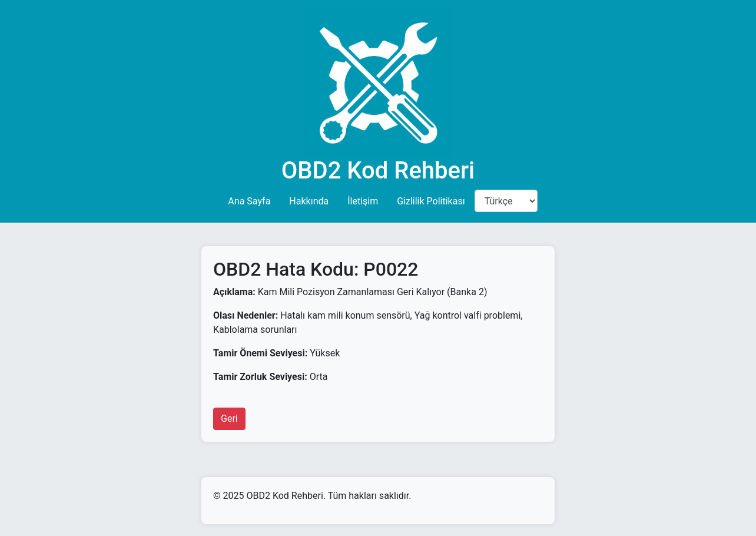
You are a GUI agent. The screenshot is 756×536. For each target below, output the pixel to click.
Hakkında (309, 201)
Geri (229, 418)
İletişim (363, 201)
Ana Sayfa (249, 201)
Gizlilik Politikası (431, 201)
